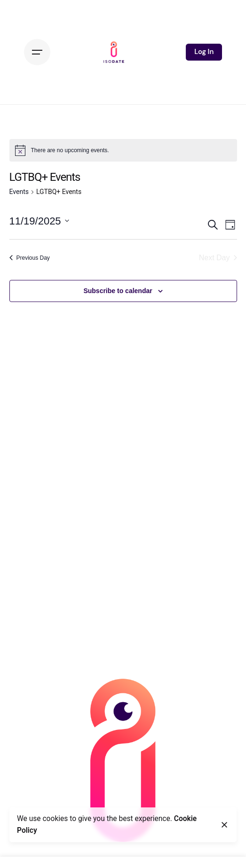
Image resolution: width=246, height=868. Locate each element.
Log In (204, 52)
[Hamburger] (37, 52)
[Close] (224, 825)
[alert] (123, 150)
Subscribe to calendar (118, 291)
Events (19, 192)
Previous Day (30, 258)
